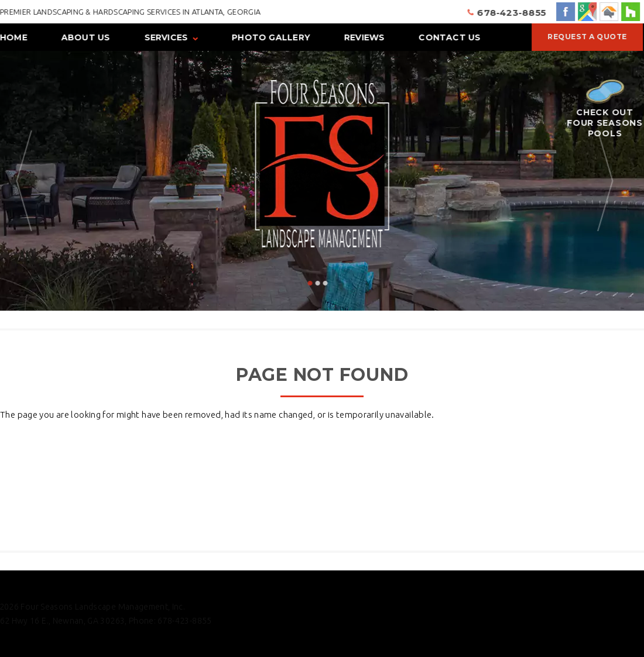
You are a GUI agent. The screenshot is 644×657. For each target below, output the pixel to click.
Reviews (364, 37)
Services (166, 37)
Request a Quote (587, 37)
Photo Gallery (271, 37)
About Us (85, 37)
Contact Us (450, 37)
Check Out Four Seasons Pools (604, 109)
